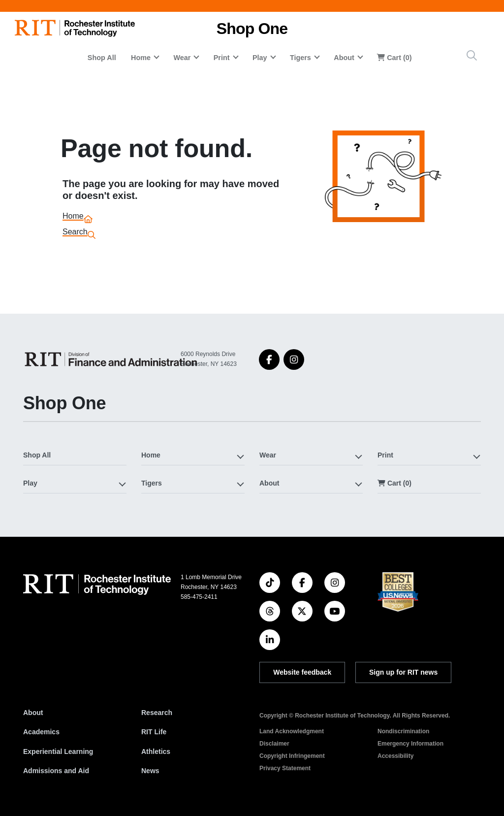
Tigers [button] (300, 58)
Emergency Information (410, 744)
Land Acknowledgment (292, 731)
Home (73, 217)
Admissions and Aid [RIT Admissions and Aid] (56, 771)
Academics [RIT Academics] (41, 732)
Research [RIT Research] (157, 713)
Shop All (102, 58)
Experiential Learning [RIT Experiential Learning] (58, 751)
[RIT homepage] (75, 28)
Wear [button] (182, 58)
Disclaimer (274, 744)
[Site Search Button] (472, 55)
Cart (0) (394, 58)
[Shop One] (113, 359)
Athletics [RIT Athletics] (156, 751)
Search (75, 233)
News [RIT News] (150, 771)
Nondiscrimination (403, 731)
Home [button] (141, 58)
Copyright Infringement (292, 756)
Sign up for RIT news (403, 672)
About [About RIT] (33, 713)
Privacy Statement (285, 768)
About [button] (344, 58)
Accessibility (395, 756)
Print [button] (222, 58)
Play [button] (260, 58)
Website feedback (302, 672)
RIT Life (154, 732)
